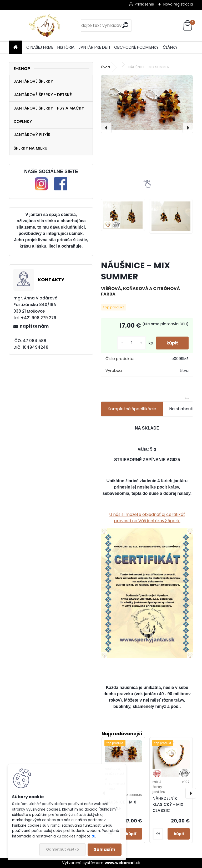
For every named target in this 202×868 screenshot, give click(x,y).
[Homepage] (16, 48)
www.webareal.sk (122, 863)
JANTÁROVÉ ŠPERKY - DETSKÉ (43, 95)
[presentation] (106, 128)
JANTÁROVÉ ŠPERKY (33, 81)
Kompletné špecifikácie (132, 409)
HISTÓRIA (66, 47)
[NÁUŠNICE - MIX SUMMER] (147, 102)
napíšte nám (34, 326)
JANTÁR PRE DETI (94, 47)
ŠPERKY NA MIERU (31, 148)
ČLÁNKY (170, 47)
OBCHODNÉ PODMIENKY (136, 47)
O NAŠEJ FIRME (40, 47)
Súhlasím (105, 849)
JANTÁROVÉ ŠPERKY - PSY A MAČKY (49, 108)
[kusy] (132, 343)
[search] (125, 25)
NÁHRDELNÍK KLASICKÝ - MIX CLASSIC (168, 804)
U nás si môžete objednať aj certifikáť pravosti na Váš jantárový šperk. (147, 518)
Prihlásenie (144, 4)
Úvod (105, 67)
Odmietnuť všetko (62, 849)
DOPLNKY (23, 122)
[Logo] (45, 26)
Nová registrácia (178, 4)
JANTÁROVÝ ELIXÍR (32, 135)
